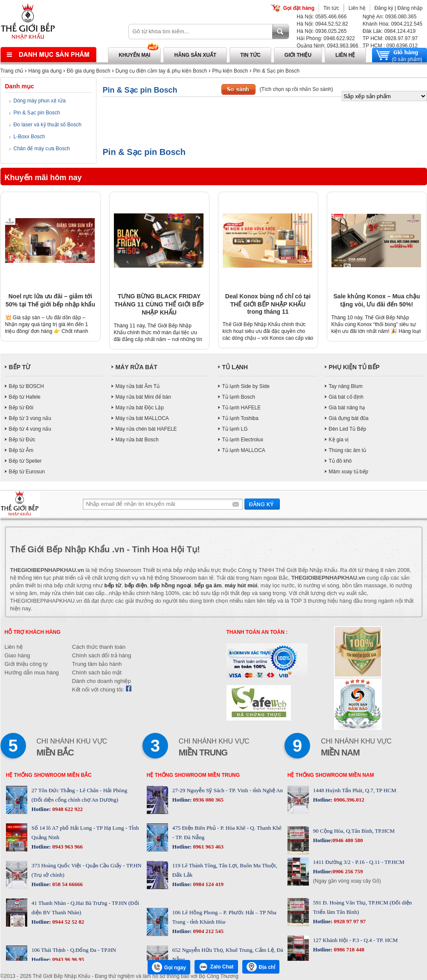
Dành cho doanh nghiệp (102, 681)
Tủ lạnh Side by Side (246, 386)
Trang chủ (12, 71)
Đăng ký (384, 8)
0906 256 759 (348, 871)
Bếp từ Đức (22, 440)
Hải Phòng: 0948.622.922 (326, 38)
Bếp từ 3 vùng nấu (30, 418)
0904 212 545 (208, 931)
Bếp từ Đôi (21, 408)
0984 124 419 (208, 884)
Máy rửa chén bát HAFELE (146, 429)
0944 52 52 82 (67, 922)
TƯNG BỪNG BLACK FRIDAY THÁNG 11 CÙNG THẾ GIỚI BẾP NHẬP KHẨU (159, 304)
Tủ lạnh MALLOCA (244, 450)
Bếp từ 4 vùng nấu (30, 429)
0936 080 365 (208, 800)
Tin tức (331, 8)
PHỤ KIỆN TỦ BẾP (354, 367)
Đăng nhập (410, 8)
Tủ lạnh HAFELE (242, 408)
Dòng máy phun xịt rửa (40, 101)
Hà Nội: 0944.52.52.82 (322, 24)
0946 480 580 (348, 840)
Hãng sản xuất (195, 55)
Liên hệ (357, 8)
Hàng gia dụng (45, 71)
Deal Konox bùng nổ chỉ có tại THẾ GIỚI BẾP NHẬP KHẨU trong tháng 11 (268, 304)
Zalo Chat (216, 967)
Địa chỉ (261, 967)
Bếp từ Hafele (25, 397)
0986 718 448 (348, 949)
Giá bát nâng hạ (347, 408)
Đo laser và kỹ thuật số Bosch (48, 125)
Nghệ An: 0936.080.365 (389, 17)
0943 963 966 (67, 847)
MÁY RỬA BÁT (137, 367)
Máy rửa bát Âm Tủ (138, 386)
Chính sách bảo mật (97, 672)
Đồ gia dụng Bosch (89, 71)
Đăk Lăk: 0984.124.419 (389, 31)
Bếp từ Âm (21, 450)
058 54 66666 (67, 884)
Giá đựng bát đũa (349, 418)
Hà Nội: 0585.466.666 (322, 17)
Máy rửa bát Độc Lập (140, 408)
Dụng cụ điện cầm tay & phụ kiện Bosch (161, 71)
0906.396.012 (348, 800)
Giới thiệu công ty (26, 664)
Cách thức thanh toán (99, 647)
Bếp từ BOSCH (26, 386)
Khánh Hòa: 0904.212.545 (392, 24)
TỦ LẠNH (235, 367)
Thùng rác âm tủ (348, 450)
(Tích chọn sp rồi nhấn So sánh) (296, 89)
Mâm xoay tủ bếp (349, 472)
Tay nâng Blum (346, 386)
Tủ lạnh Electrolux (243, 440)
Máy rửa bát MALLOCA (142, 418)
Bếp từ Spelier (25, 461)
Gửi (262, 504)
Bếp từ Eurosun (27, 472)
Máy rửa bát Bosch (137, 440)
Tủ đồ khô (340, 461)
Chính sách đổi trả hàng (102, 655)
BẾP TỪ (20, 367)
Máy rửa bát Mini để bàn (143, 397)
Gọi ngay (169, 967)
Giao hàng (17, 655)
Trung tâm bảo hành (97, 664)
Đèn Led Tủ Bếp (348, 429)
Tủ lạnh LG (235, 429)
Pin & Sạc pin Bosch (276, 71)
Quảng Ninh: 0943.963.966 (328, 46)
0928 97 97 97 (349, 921)
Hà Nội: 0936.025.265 (322, 31)
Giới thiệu (298, 55)
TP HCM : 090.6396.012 (390, 46)
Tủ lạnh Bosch (239, 397)
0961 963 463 (208, 847)
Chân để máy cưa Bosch (42, 149)
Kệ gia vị (339, 440)
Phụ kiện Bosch (230, 71)
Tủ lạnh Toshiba (240, 418)
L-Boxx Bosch (29, 137)
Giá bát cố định (346, 397)
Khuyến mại (134, 55)
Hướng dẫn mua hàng (32, 672)
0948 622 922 (67, 809)
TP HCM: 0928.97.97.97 (390, 38)
